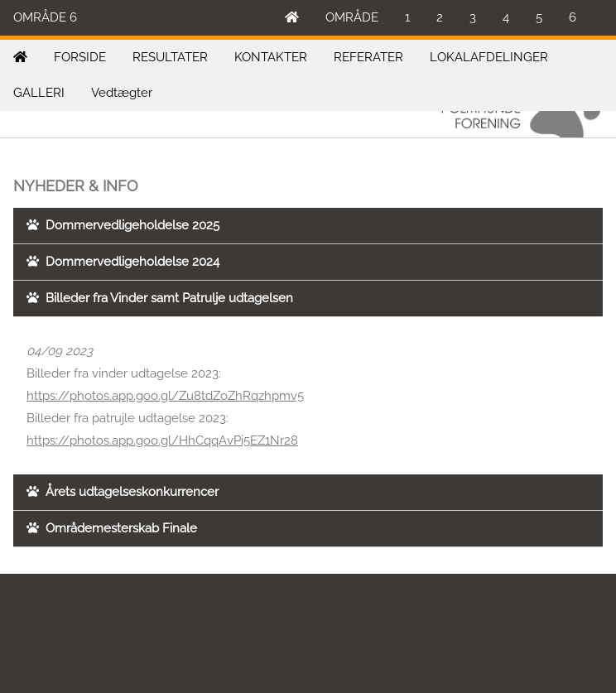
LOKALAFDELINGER (489, 57)
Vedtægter (122, 93)
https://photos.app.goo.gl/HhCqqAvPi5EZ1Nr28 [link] (162, 440)
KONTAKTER (271, 57)
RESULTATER (170, 57)
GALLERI (39, 93)
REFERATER (368, 57)
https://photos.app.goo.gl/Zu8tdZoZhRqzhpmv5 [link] (165, 396)
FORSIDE (80, 57)
